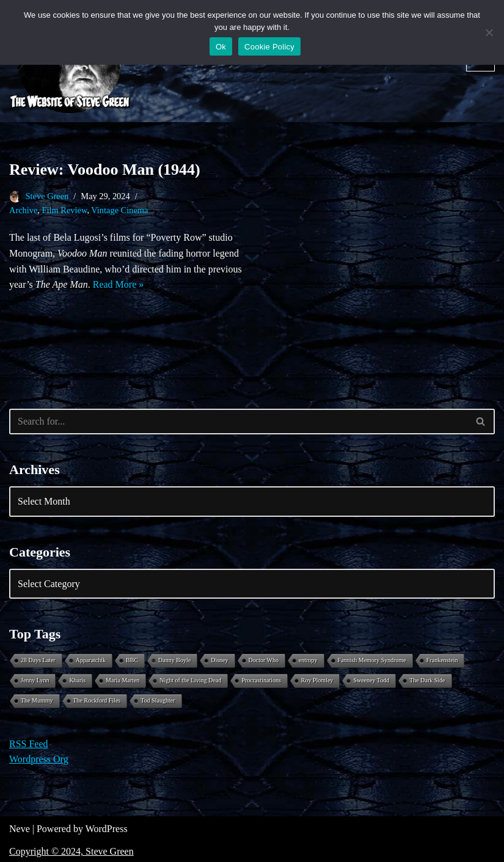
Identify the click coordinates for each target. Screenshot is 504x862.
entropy (308, 660)
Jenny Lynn (35, 680)
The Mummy (37, 700)
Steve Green (47, 196)
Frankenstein (442, 660)
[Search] (238, 422)
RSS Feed (29, 744)
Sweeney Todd (371, 680)
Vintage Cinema (119, 210)
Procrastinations (261, 680)
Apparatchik (91, 660)
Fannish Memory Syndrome (372, 660)
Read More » (119, 284)
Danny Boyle (174, 660)
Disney (219, 660)
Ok (221, 47)
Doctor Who (264, 660)
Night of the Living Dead (190, 680)
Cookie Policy (269, 47)
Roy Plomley (317, 680)
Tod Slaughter (158, 700)
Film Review (65, 210)
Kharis (77, 680)
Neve (20, 829)
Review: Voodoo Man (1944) (105, 170)
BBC (132, 660)
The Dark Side (427, 680)
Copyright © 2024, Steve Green (71, 851)
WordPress (107, 829)
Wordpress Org (39, 759)
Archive (23, 210)
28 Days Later (38, 660)
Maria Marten (122, 680)
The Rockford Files (97, 700)
